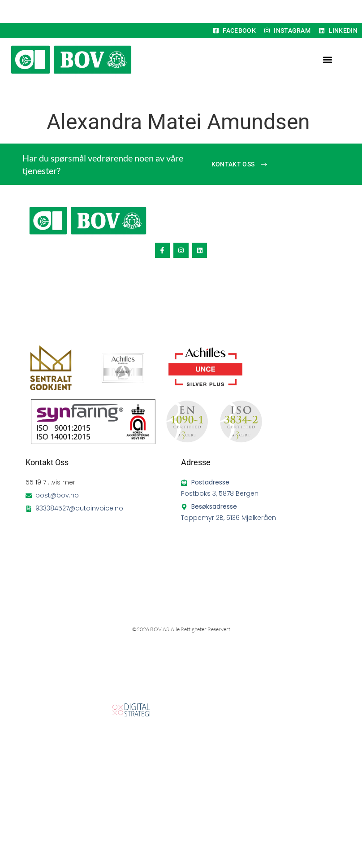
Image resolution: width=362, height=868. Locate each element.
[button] (327, 60)
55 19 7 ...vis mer (50, 482)
